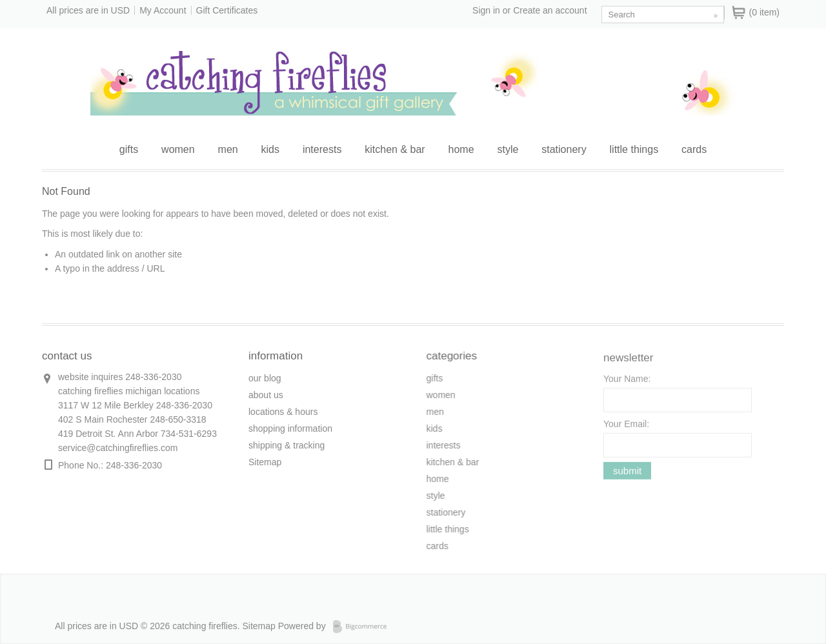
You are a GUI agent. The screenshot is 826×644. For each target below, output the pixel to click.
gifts (129, 149)
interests (322, 149)
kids (270, 149)
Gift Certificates (227, 10)
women (178, 149)
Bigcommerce (364, 627)
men (228, 149)
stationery (564, 149)
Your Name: (627, 383)
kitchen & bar (395, 149)
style (508, 149)
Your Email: (626, 428)
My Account (163, 10)
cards (694, 149)
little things (634, 149)
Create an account (550, 10)
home (461, 149)
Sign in (486, 10)
